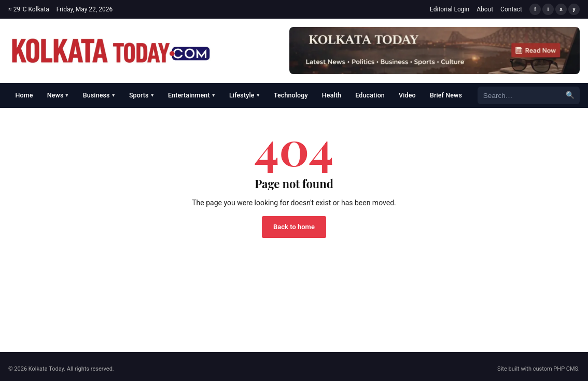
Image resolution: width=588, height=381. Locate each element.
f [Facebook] (535, 9)
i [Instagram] (548, 9)
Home (24, 95)
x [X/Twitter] (561, 9)
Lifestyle (244, 95)
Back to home (294, 227)
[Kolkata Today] (111, 51)
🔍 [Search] (570, 95)
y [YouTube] (574, 9)
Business (99, 95)
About (485, 9)
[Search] (519, 95)
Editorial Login (450, 9)
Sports (142, 95)
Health (332, 95)
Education (370, 95)
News (58, 95)
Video (407, 95)
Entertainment (192, 95)
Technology (291, 95)
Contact (511, 9)
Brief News (446, 95)
